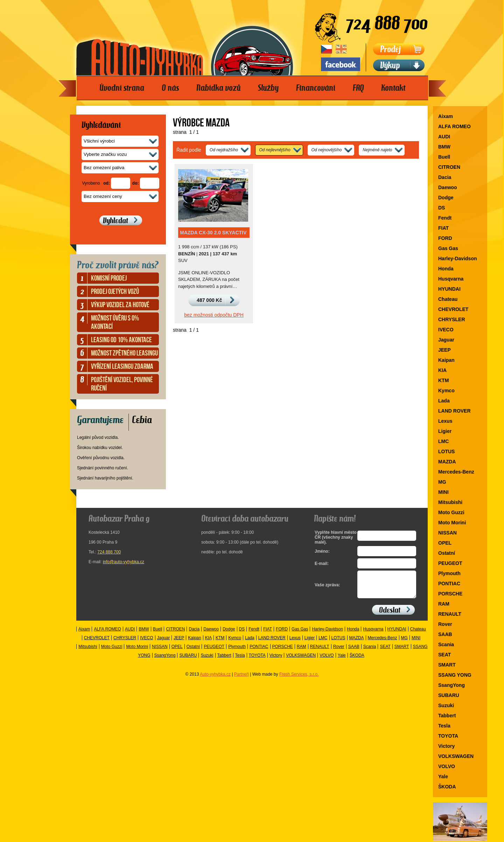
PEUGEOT (450, 563)
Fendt (445, 218)
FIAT (443, 228)
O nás (170, 88)
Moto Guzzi (451, 512)
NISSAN (447, 533)
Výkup (390, 65)
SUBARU (449, 695)
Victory (446, 746)
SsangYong (451, 685)
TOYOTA (448, 736)
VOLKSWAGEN (456, 756)
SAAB (445, 634)
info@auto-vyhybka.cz (124, 562)
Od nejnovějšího (327, 150)
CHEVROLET (453, 309)
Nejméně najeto (377, 150)
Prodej (390, 49)
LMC (443, 441)
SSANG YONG (455, 675)
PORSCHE (450, 594)
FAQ (358, 88)
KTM (443, 380)
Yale (443, 777)
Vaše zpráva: (327, 588)
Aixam (446, 116)
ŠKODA (447, 787)
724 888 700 (109, 552)
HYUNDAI (449, 289)
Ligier (445, 431)
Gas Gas (448, 248)
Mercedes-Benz (456, 472)
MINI (443, 492)
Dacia (445, 177)
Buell (444, 157)
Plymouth (449, 573)
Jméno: (322, 551)
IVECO (446, 330)
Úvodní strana (122, 88)
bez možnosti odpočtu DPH (214, 315)
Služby (268, 88)
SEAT (444, 655)
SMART (447, 665)
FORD (445, 238)
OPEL (445, 543)
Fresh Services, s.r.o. (299, 679)
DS (442, 208)
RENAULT (450, 614)
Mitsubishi (450, 502)
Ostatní (447, 553)
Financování (316, 88)
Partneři (241, 679)
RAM (444, 604)
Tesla (444, 726)
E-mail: (322, 564)
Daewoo (448, 187)
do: (136, 183)
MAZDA (447, 462)
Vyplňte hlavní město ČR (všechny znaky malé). (334, 537)
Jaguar (446, 340)
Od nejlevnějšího (275, 150)
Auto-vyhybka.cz (215, 679)
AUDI (444, 137)
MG (442, 482)
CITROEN (449, 167)
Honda (446, 269)
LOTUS (446, 451)
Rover (445, 624)
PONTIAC (449, 584)
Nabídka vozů (218, 88)
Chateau (448, 299)
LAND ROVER (454, 411)
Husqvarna (451, 279)
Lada (444, 401)
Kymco (446, 391)
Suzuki (446, 705)
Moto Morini (452, 523)
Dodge (446, 198)
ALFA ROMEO (454, 126)
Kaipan (446, 360)
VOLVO (447, 766)
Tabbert (447, 716)
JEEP (444, 350)
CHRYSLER (452, 319)
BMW (444, 147)
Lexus (445, 421)
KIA (442, 370)
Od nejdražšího (224, 150)
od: (107, 183)
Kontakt (393, 88)
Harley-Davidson (457, 258)
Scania (446, 644)
